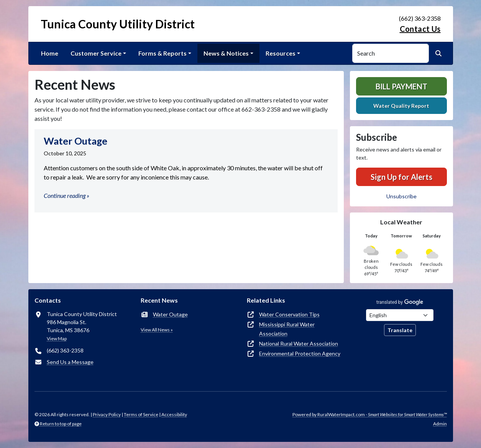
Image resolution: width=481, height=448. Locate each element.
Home (50, 53)
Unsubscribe (401, 196)
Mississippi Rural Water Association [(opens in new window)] (287, 329)
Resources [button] (281, 53)
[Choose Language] (400, 315)
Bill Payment (401, 86)
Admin (440, 424)
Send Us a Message (70, 362)
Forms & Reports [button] (163, 53)
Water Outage (170, 314)
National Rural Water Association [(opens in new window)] (299, 343)
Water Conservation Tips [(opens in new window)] (289, 314)
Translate (400, 330)
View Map (57, 338)
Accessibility (174, 414)
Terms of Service (141, 414)
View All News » (157, 330)
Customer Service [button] (96, 53)
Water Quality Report (401, 106)
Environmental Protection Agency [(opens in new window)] (300, 353)
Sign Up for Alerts (401, 177)
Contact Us (420, 29)
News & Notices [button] (226, 53)
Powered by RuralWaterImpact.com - (370, 414)
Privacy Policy (107, 414)
